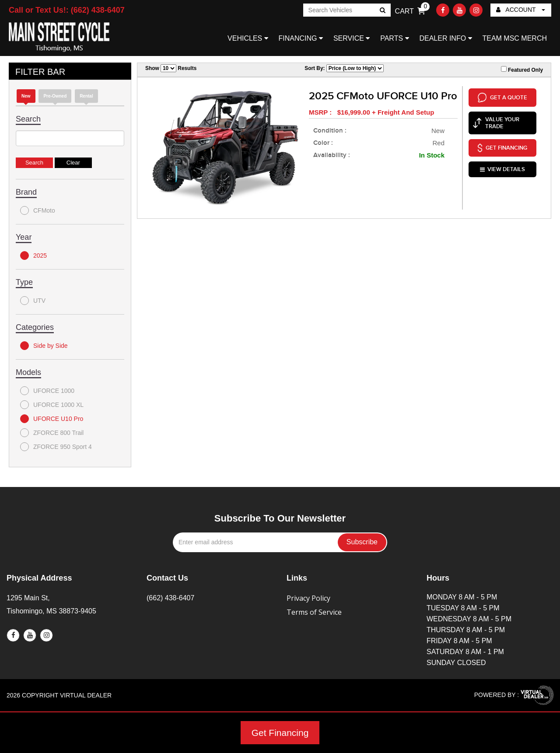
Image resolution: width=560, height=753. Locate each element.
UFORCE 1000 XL (52, 405)
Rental (86, 96)
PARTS (394, 38)
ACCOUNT (521, 10)
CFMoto (38, 210)
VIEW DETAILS (502, 168)
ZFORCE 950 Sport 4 (56, 447)
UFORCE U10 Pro (52, 419)
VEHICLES (248, 38)
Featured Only (522, 70)
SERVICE (352, 38)
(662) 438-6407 (170, 598)
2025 (33, 256)
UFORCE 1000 (47, 391)
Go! (382, 11)
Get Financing (280, 733)
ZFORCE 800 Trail (52, 433)
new (26, 96)
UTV (33, 301)
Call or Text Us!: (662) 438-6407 (67, 10)
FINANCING (301, 38)
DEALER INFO (445, 38)
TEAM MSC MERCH (514, 38)
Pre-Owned (55, 96)
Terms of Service (314, 612)
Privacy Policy (308, 598)
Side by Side (44, 346)
